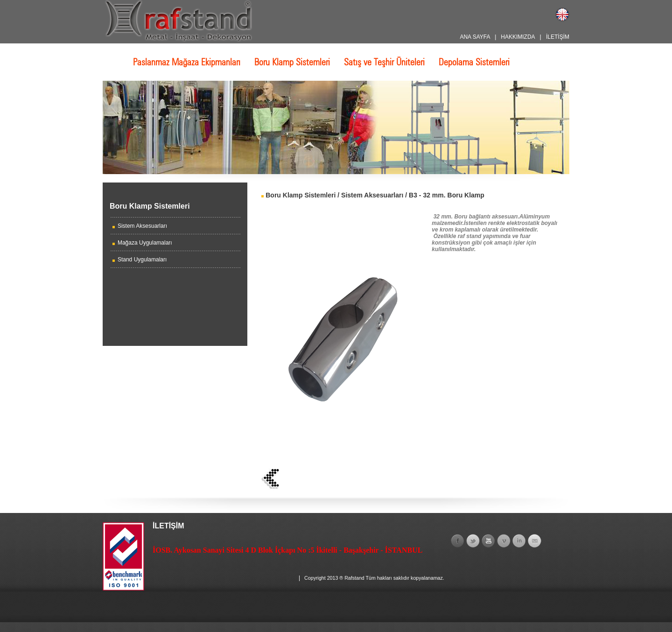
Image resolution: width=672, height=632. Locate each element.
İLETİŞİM (558, 37)
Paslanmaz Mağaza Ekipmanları (187, 62)
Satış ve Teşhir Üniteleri (384, 62)
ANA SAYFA (475, 37)
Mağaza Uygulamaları (145, 243)
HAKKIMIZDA (518, 37)
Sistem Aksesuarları (142, 226)
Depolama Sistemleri (474, 62)
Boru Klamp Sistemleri (292, 62)
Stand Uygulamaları (142, 260)
